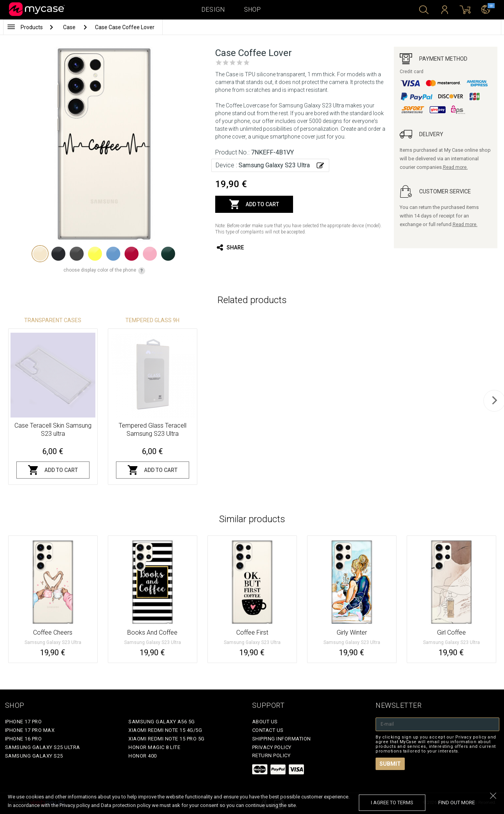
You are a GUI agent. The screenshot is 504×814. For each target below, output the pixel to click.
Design (213, 10)
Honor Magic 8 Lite (154, 747)
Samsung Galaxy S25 (34, 756)
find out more (457, 803)
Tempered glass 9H (152, 320)
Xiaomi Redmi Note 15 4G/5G (165, 730)
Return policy (271, 755)
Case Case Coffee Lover (125, 27)
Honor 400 (143, 756)
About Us (265, 722)
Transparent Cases (53, 320)
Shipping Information (282, 739)
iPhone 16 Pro (24, 739)
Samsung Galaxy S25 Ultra (43, 747)
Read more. (455, 167)
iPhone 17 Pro (24, 722)
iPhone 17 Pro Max (30, 730)
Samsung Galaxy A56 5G (162, 722)
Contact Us (268, 730)
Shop (252, 10)
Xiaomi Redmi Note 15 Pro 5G (167, 739)
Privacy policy (272, 747)
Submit (390, 764)
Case (70, 27)
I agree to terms (392, 803)
